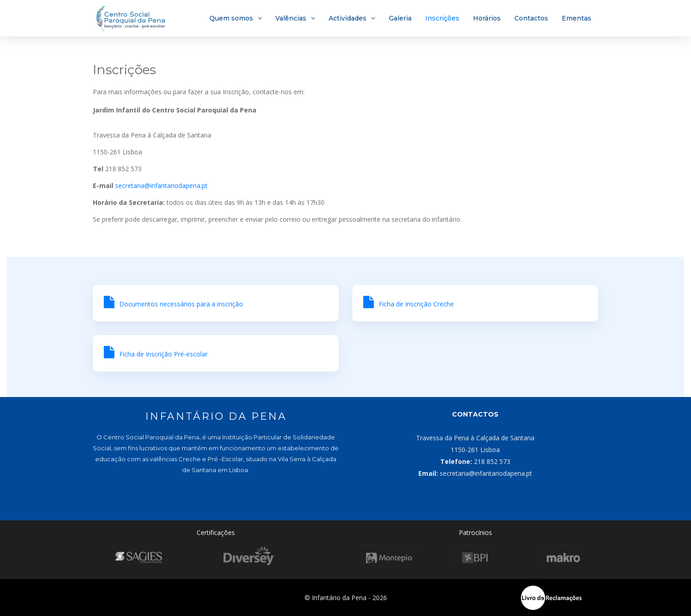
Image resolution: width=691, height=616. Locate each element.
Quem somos (231, 18)
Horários (487, 18)
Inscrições (442, 18)
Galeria (400, 18)
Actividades (348, 18)
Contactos (531, 18)
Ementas (577, 18)
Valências (291, 18)
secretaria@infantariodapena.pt (161, 186)
